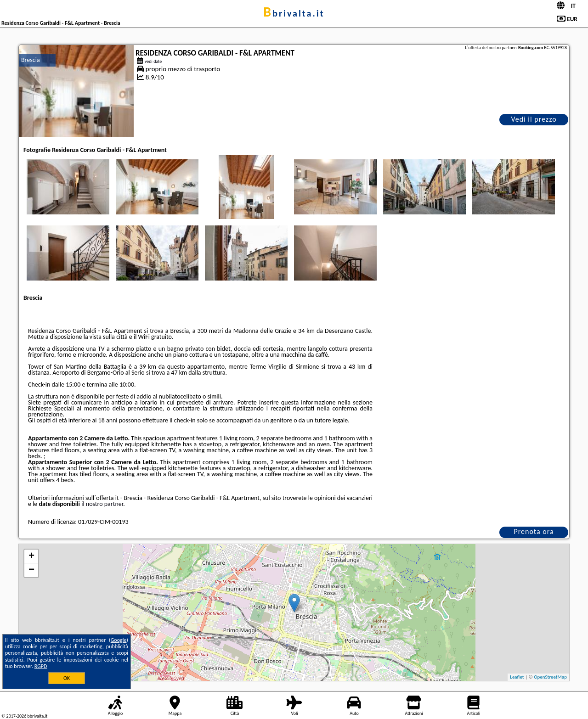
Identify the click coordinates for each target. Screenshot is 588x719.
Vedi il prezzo (534, 119)
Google (119, 640)
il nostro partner (102, 504)
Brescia (31, 60)
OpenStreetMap (550, 677)
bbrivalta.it (294, 13)
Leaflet (517, 677)
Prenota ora (534, 531)
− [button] (31, 570)
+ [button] (31, 556)
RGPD (41, 666)
